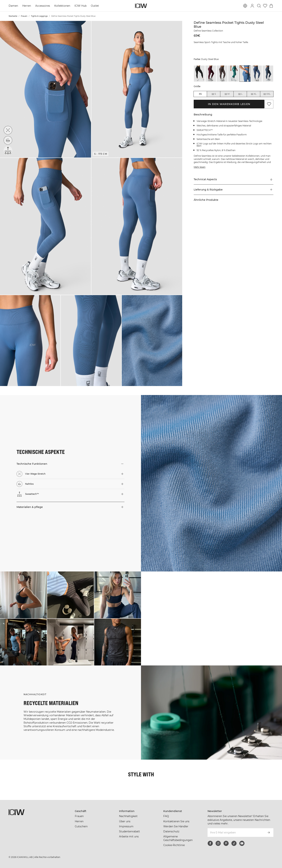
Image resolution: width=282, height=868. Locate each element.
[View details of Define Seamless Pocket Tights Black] (199, 74)
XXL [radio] (267, 94)
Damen (13, 6)
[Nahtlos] (8, 140)
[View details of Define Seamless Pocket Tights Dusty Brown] (222, 74)
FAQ (166, 816)
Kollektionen (62, 6)
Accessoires (43, 6)
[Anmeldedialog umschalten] (252, 6)
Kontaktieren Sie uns (176, 821)
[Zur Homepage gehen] (141, 6)
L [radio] (240, 94)
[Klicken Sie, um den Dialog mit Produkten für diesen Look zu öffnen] (23, 595)
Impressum (126, 826)
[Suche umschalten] (259, 6)
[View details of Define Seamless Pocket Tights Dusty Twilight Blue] (256, 74)
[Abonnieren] (269, 833)
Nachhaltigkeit (128, 816)
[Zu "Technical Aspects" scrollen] (234, 180)
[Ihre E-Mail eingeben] (236, 833)
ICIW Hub (80, 6)
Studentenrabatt (129, 831)
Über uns (125, 821)
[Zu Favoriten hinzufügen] (269, 104)
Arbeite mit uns (129, 836)
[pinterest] (226, 843)
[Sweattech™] (8, 150)
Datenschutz (171, 831)
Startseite (13, 16)
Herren (27, 6)
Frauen (24, 16)
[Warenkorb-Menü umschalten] (271, 6)
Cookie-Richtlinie (174, 845)
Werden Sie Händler (176, 826)
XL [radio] (254, 94)
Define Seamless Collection (208, 31)
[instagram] (218, 843)
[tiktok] (234, 843)
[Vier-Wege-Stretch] (8, 130)
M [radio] (227, 94)
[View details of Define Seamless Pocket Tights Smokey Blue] (268, 74)
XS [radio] (200, 94)
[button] (46, 89)
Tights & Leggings (39, 16)
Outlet (95, 6)
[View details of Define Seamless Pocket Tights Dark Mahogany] (211, 74)
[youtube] (242, 843)
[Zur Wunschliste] (265, 6)
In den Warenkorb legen (229, 104)
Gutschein (81, 826)
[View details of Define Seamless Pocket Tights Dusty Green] (234, 74)
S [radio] (214, 94)
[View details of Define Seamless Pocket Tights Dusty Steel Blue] (245, 74)
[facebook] (210, 843)
